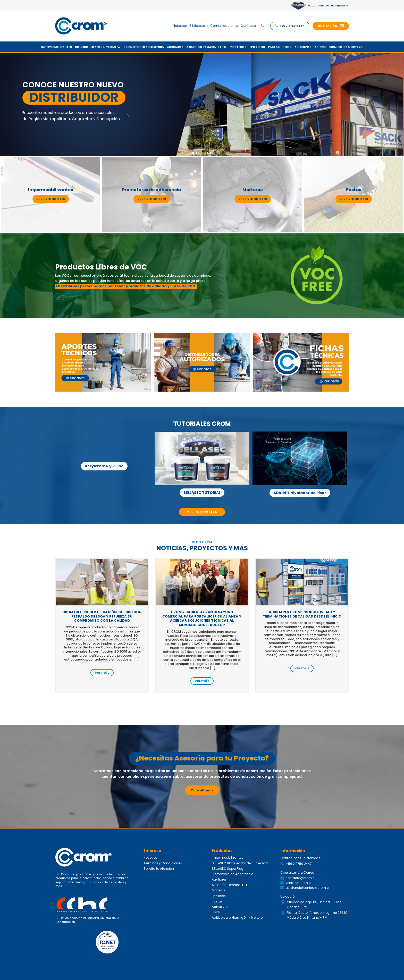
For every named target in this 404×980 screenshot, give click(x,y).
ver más (102, 673)
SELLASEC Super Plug (228, 869)
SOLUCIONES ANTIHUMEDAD (326, 6)
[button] (331, 26)
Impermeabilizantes (57, 47)
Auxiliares (175, 47)
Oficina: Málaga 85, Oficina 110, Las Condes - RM (314, 905)
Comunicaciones (224, 26)
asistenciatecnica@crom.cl (308, 888)
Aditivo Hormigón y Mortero (339, 47)
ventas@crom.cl (298, 883)
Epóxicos (257, 47)
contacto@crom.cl (300, 878)
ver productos (51, 199)
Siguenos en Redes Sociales (303, 929)
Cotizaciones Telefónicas (300, 858)
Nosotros (180, 26)
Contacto (248, 26)
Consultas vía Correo (297, 872)
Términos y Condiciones (163, 863)
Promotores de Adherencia (233, 874)
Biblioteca (199, 26)
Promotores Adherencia (144, 47)
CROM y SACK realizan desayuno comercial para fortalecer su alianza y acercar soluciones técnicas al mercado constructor (202, 619)
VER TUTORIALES (202, 512)
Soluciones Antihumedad (98, 47)
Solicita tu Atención (159, 869)
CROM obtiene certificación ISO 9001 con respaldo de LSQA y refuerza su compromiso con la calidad (102, 616)
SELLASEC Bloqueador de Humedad (240, 863)
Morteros (238, 47)
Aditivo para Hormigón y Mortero (237, 918)
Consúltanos (202, 790)
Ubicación (288, 896)
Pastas (274, 47)
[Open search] (263, 26)
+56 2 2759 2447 (299, 864)
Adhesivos (303, 47)
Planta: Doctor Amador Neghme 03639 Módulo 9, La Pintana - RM (317, 915)
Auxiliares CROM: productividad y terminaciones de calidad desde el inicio (302, 614)
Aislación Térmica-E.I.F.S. (206, 47)
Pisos (287, 47)
